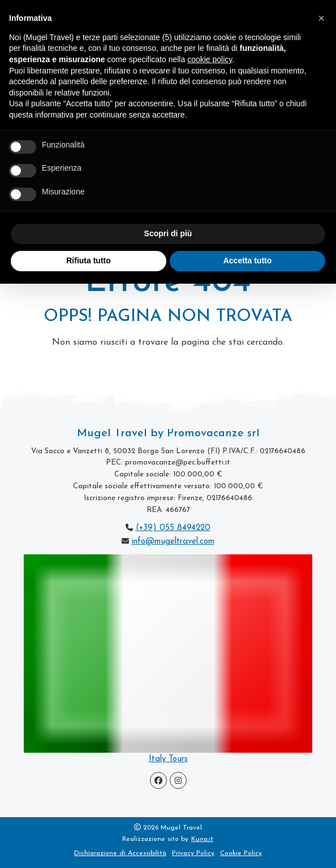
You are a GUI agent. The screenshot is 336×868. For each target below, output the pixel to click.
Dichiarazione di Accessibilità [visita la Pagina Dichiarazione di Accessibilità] (120, 853)
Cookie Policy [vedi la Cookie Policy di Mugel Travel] (241, 853)
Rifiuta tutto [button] (89, 261)
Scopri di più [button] (168, 233)
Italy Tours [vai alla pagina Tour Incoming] (168, 759)
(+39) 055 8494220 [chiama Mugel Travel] (173, 528)
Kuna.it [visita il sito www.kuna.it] (202, 839)
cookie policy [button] (210, 59)
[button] (321, 18)
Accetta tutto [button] (248, 261)
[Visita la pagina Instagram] (178, 780)
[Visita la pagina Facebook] (158, 780)
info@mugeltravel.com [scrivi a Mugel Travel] (173, 542)
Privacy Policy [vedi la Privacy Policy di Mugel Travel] (193, 853)
